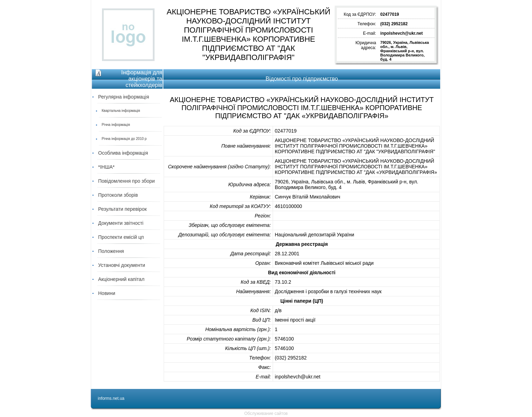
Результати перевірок (122, 209)
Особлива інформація (123, 153)
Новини (107, 293)
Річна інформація (116, 125)
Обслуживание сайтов (266, 413)
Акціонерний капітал (121, 279)
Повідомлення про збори (127, 181)
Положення (111, 251)
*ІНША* (106, 167)
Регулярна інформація (124, 97)
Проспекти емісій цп (121, 237)
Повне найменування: (246, 146)
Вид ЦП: (262, 320)
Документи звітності (121, 223)
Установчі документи (122, 265)
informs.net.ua (111, 398)
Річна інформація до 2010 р (124, 139)
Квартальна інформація (121, 111)
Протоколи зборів (118, 195)
